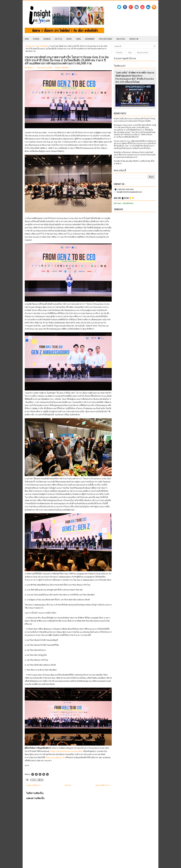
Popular (119, 53)
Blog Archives (143, 53)
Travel (78, 39)
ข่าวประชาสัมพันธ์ (40, 46)
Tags (130, 53)
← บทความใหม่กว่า (33, 785)
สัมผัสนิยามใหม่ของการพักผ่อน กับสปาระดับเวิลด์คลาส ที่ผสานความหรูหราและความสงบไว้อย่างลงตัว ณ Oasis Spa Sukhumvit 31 (135, 155)
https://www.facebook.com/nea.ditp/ (66, 751)
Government (90, 39)
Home (27, 39)
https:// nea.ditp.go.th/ (55, 757)
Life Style (59, 39)
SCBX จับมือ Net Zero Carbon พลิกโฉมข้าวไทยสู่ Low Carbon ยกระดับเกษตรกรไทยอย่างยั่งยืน (134, 120)
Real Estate (121, 39)
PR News (36, 39)
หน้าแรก (68, 785)
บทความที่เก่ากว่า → (104, 785)
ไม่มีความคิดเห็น (62, 68)
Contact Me (134, 39)
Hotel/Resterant (106, 39)
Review (69, 39)
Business (47, 39)
